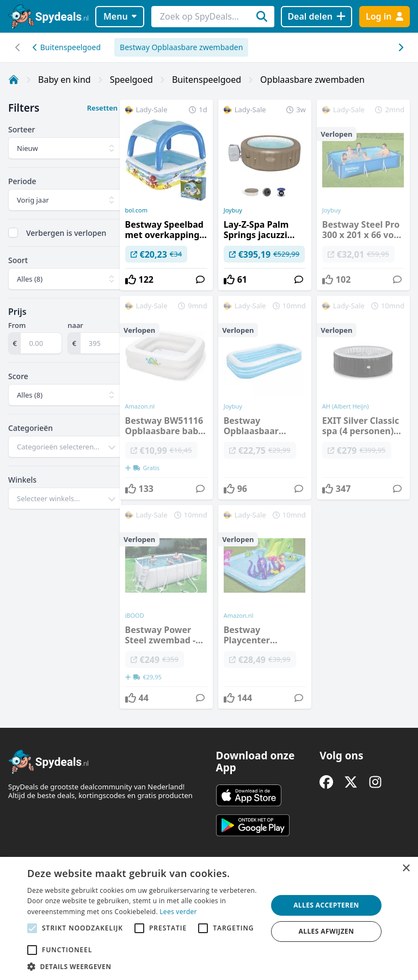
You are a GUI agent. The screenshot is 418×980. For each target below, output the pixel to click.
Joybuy (233, 210)
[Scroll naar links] (400, 47)
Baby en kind (64, 80)
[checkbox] (13, 233)
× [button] (406, 869)
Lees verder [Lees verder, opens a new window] (178, 912)
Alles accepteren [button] (326, 905)
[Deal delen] (316, 17)
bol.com (136, 210)
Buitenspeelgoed (67, 47)
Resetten (102, 108)
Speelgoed (131, 80)
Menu (120, 16)
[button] (144, 966)
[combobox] (65, 447)
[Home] (14, 80)
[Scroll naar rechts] (18, 47)
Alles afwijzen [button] (327, 931)
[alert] (209, 918)
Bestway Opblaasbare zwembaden (181, 47)
